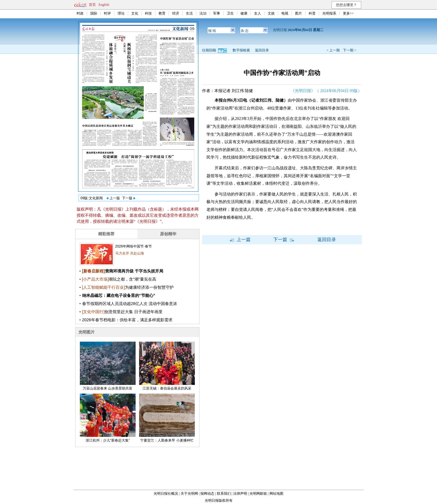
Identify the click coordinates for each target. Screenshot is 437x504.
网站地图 (276, 494)
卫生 (230, 13)
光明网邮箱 (258, 494)
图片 (298, 13)
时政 (80, 13)
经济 (176, 13)
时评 (107, 13)
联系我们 (224, 494)
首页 (92, 5)
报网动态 (207, 494)
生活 (189, 13)
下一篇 (284, 240)
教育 (162, 13)
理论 (121, 13)
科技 (148, 13)
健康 (244, 13)
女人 (258, 13)
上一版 (113, 198)
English (104, 5)
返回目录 (262, 50)
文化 (135, 13)
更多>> (348, 13)
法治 (203, 13)
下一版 (129, 198)
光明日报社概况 (166, 494)
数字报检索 (241, 50)
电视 (285, 13)
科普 (312, 13)
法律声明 (240, 494)
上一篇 (240, 240)
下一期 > (350, 50)
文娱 (271, 13)
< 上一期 (333, 50)
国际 (94, 13)
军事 (217, 13)
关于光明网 (189, 494)
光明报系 (329, 13)
